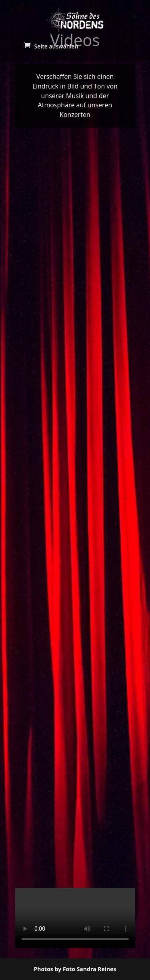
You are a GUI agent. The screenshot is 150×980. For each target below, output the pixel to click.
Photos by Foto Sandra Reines (75, 969)
